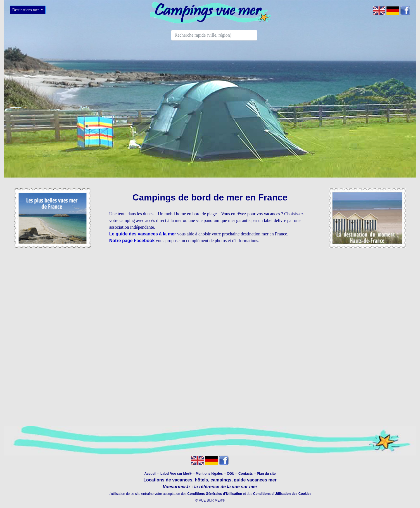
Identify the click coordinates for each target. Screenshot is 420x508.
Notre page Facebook (132, 241)
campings (221, 480)
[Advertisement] (210, 294)
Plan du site (266, 474)
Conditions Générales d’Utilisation (215, 494)
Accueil (150, 474)
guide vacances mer (254, 480)
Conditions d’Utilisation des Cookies (282, 494)
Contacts (245, 474)
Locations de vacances (168, 480)
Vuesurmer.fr (176, 487)
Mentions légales (210, 474)
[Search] (214, 35)
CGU (231, 474)
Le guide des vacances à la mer (143, 234)
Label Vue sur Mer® (176, 474)
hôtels (201, 480)
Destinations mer (26, 10)
